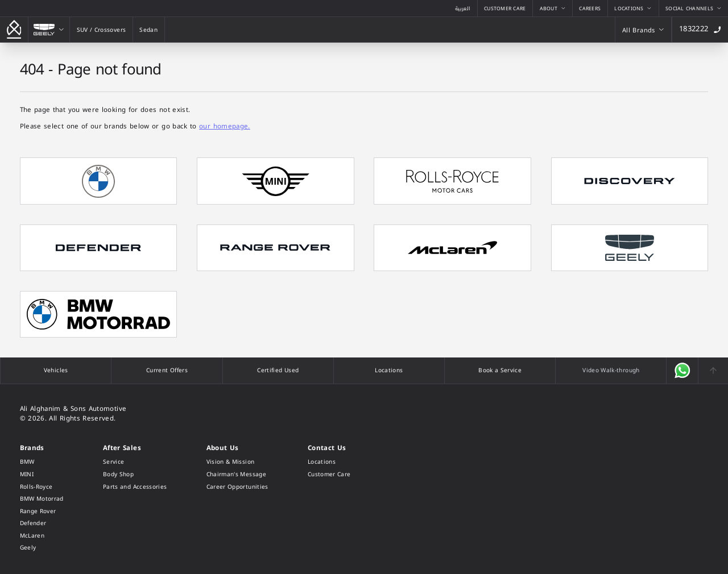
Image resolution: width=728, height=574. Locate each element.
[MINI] (42, 475)
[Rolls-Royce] (42, 487)
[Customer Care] (505, 8)
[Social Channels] (694, 8)
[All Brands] (645, 30)
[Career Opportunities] (237, 487)
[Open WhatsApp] (682, 371)
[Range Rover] (42, 511)
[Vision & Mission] (237, 462)
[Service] (135, 462)
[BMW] (42, 462)
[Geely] (49, 30)
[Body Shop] (135, 475)
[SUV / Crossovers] (101, 30)
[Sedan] (149, 30)
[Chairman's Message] (237, 475)
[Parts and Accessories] (135, 487)
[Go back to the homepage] (14, 30)
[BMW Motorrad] (42, 499)
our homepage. (225, 126)
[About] (553, 8)
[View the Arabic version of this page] (463, 8)
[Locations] (633, 8)
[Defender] (42, 523)
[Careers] (590, 8)
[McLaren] (42, 536)
